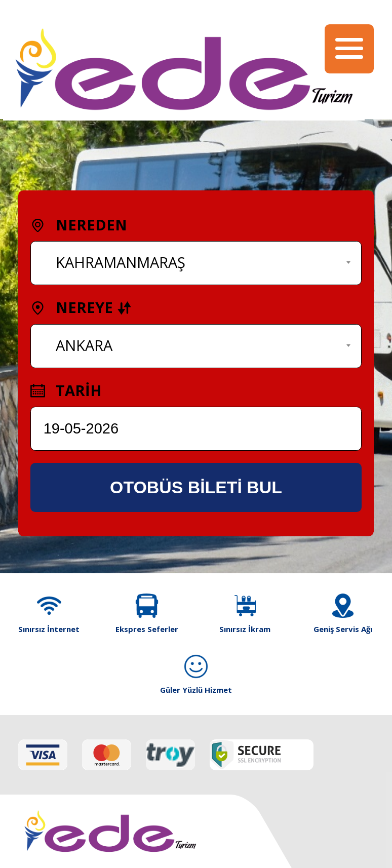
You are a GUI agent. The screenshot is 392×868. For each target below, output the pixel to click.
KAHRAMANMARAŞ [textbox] (121, 262)
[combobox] (196, 263)
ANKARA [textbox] (84, 345)
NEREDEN (79, 225)
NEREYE (81, 307)
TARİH (66, 390)
